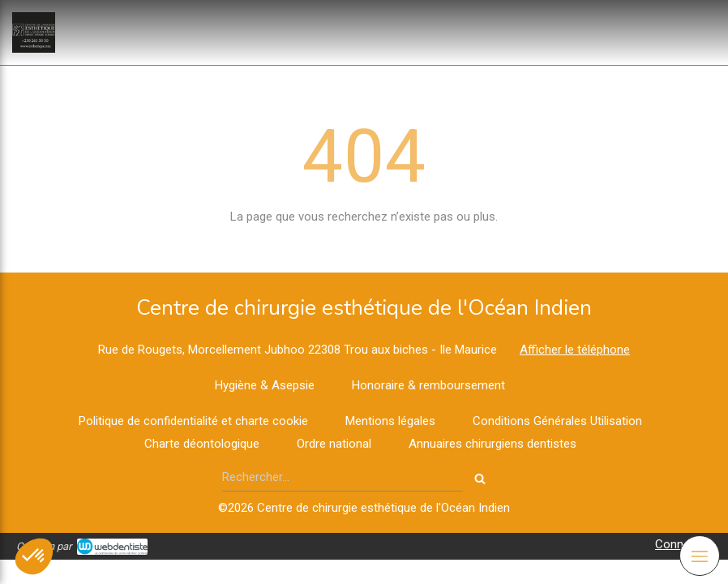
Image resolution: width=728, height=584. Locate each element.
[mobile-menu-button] (700, 556)
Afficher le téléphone (575, 350)
